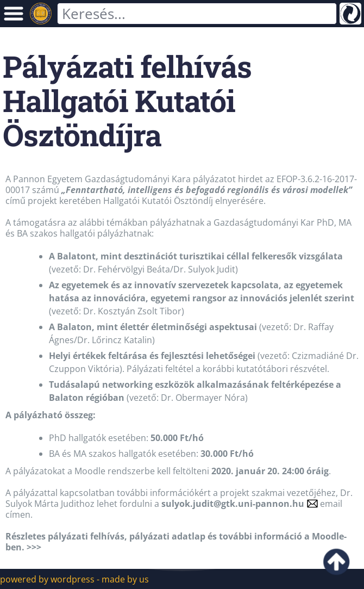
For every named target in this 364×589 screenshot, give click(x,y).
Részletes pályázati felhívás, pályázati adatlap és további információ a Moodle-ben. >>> (176, 542)
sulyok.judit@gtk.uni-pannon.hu (233, 504)
